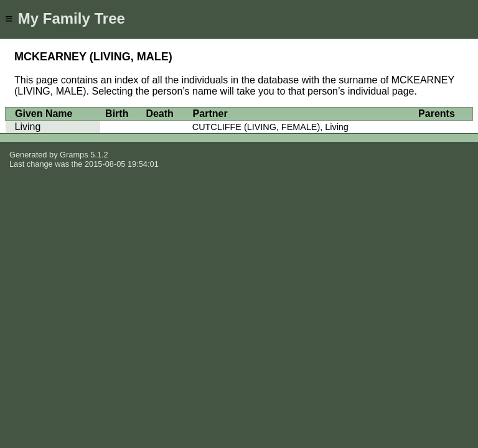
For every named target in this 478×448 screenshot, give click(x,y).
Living (28, 127)
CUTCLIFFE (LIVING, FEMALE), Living (270, 127)
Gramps (74, 155)
